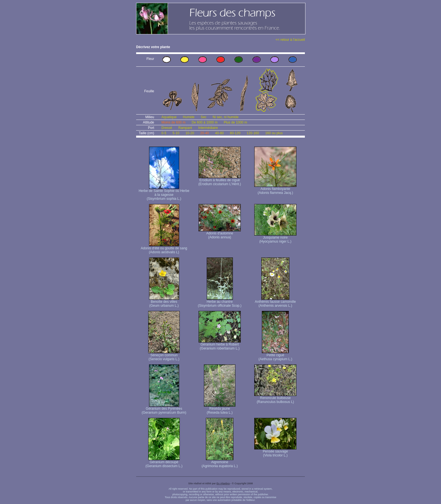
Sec (203, 117)
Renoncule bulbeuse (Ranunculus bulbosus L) (275, 398)
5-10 (176, 133)
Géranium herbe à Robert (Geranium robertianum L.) (220, 345)
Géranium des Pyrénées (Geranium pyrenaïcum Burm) (164, 409)
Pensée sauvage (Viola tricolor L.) (275, 452)
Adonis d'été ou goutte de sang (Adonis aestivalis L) (164, 249)
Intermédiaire (208, 128)
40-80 (220, 133)
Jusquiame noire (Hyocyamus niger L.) (275, 238)
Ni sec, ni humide (226, 117)
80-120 (235, 133)
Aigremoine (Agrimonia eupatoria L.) (220, 462)
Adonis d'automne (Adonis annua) (220, 234)
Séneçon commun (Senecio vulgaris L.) (164, 356)
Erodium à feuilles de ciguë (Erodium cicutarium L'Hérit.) (220, 181)
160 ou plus (274, 133)
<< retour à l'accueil (290, 40)
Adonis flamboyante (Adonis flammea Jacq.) (275, 189)
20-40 (205, 133)
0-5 (164, 133)
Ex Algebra (223, 483)
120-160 (253, 133)
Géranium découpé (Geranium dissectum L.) (164, 462)
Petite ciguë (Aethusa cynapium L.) (275, 356)
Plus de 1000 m (235, 122)
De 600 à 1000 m (204, 122)
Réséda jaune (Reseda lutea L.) (220, 409)
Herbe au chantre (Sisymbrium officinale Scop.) (220, 302)
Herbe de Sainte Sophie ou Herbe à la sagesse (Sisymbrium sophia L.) (164, 193)
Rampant (185, 128)
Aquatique (169, 117)
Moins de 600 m (173, 122)
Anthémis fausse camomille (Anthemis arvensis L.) (275, 302)
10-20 (190, 133)
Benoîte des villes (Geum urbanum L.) (164, 302)
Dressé (167, 128)
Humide (189, 117)
